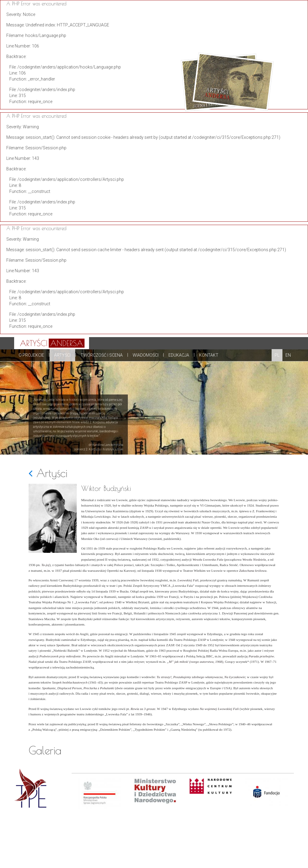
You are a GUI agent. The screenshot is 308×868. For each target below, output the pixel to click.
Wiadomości (146, 355)
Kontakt (209, 355)
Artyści (62, 355)
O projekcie (31, 355)
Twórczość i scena (102, 355)
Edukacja (179, 355)
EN (288, 355)
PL (277, 355)
